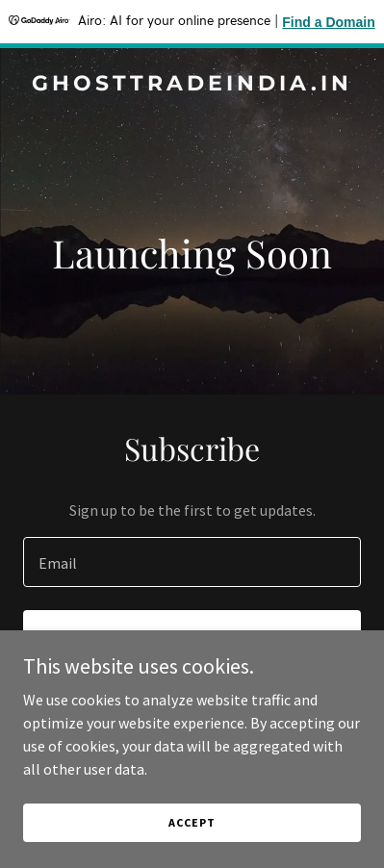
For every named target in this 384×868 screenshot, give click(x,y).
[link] (192, 85)
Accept (192, 822)
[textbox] (192, 562)
